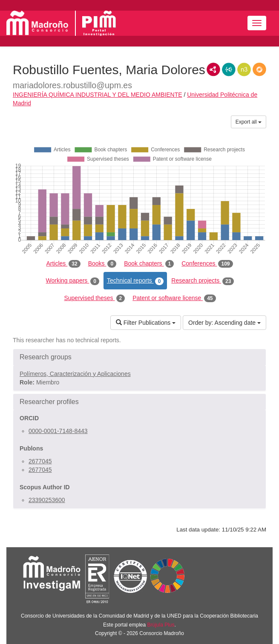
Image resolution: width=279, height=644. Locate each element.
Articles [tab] (63, 264)
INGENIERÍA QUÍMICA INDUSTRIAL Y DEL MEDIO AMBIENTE (98, 95)
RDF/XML (213, 69)
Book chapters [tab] (149, 264)
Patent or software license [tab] (174, 298)
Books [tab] (102, 264)
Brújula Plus (161, 625)
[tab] (139, 357)
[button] (139, 357)
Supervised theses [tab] (94, 298)
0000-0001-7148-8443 (58, 431)
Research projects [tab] (203, 281)
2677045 (40, 461)
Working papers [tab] (73, 281)
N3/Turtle (244, 69)
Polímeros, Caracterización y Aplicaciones (75, 374)
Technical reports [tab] (135, 281)
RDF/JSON (259, 69)
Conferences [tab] (207, 264)
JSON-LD (229, 69)
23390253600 (47, 500)
